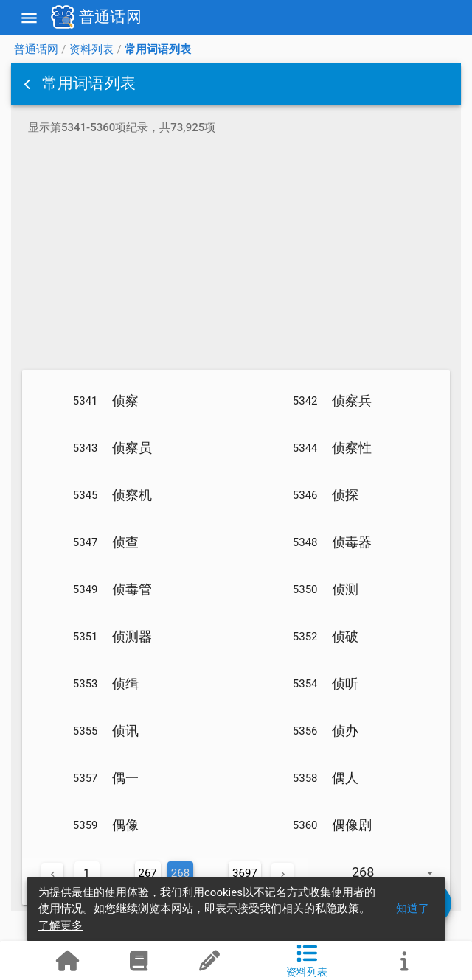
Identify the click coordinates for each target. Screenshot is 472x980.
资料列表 (91, 49)
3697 (245, 873)
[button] (29, 84)
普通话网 (36, 49)
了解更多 (60, 925)
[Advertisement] (236, 255)
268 (180, 873)
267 (148, 873)
